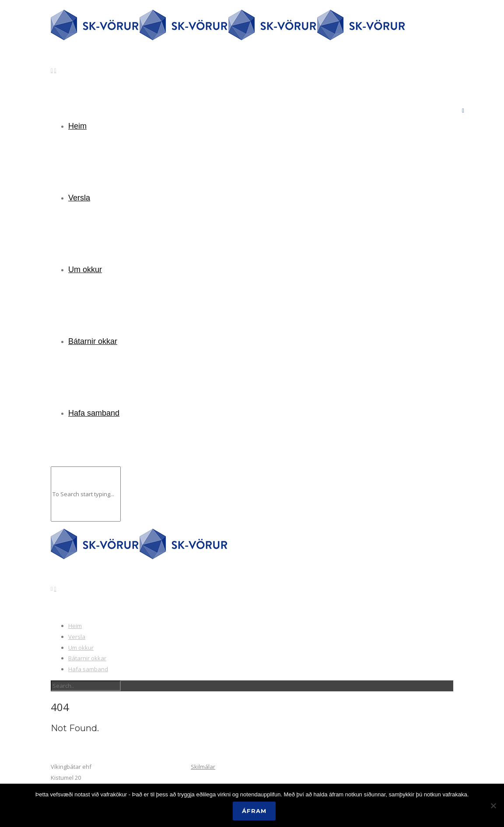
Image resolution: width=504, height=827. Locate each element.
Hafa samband (94, 413)
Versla (79, 198)
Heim (77, 126)
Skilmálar (203, 767)
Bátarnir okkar (93, 341)
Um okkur (85, 270)
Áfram (254, 811)
